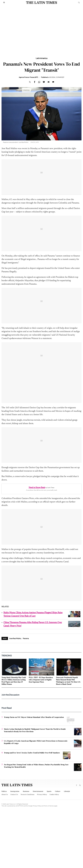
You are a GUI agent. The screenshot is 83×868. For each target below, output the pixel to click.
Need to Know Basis (37, 488)
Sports (49, 791)
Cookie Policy (54, 794)
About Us (5, 794)
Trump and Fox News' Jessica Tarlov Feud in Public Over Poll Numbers (32, 753)
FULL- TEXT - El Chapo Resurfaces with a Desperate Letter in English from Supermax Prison (41, 680)
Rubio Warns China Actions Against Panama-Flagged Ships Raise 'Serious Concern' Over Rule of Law (33, 614)
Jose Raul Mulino (15, 638)
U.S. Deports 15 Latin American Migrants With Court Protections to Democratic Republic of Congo (36, 742)
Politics (4, 791)
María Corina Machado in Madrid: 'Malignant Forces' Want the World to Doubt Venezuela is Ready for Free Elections (35, 730)
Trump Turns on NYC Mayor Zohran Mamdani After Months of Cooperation (34, 717)
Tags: (5, 638)
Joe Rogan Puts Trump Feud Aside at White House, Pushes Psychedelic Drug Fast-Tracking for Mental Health (36, 766)
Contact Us (14, 794)
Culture (58, 791)
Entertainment (38, 791)
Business (26, 791)
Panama (26, 638)
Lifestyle (67, 791)
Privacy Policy (42, 794)
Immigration (15, 791)
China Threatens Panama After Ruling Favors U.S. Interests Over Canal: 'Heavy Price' (33, 624)
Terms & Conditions (27, 794)
